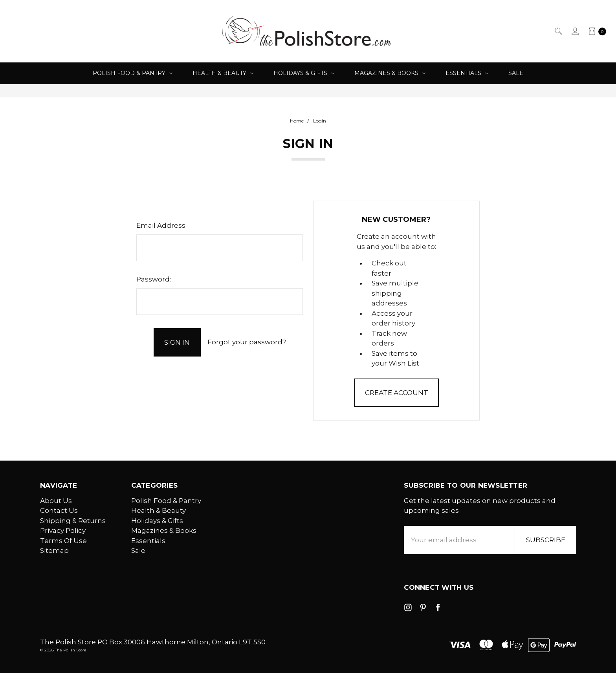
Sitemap (54, 550)
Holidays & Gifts (304, 73)
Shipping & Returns (73, 521)
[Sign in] (575, 31)
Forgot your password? (247, 342)
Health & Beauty (223, 73)
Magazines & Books (390, 73)
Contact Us (59, 510)
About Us (56, 501)
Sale (516, 73)
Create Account (397, 393)
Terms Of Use (63, 541)
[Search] (558, 31)
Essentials (467, 73)
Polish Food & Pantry (133, 73)
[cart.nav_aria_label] (595, 31)
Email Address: (161, 225)
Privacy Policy (63, 530)
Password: (154, 279)
